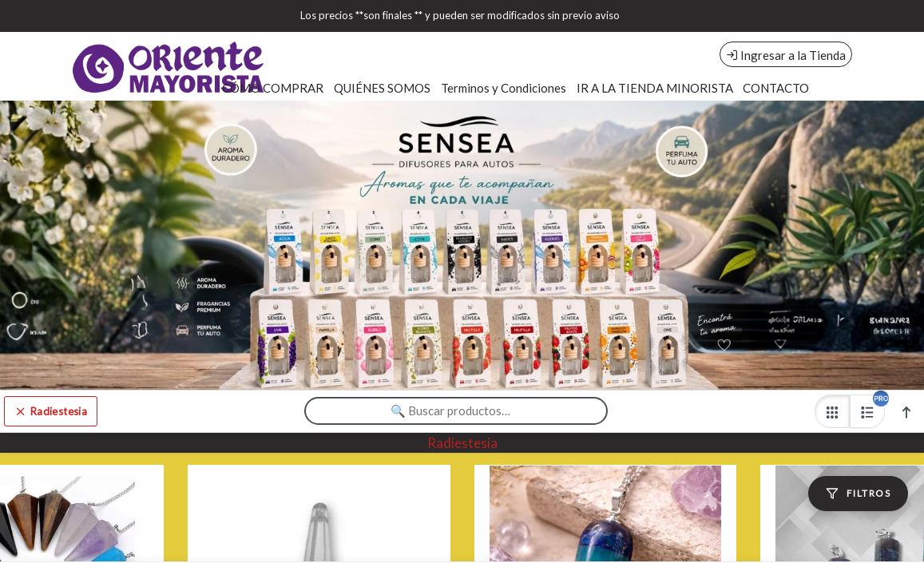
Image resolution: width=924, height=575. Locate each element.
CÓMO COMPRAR (273, 88)
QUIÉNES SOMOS (382, 88)
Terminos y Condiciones (504, 88)
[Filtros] (858, 494)
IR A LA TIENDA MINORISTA (655, 88)
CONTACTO (776, 88)
